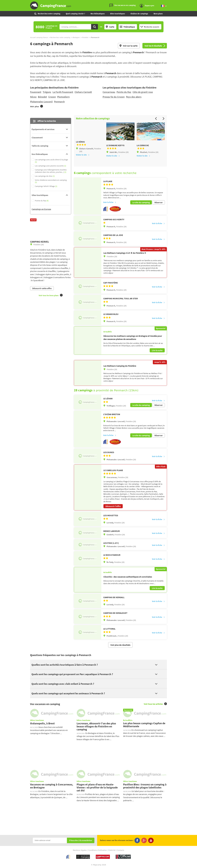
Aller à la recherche (196, 2)
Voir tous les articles (155, 703)
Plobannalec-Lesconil (41, 102)
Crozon (52, 97)
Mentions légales (80, 849)
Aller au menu (194, 2)
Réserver (159, 202)
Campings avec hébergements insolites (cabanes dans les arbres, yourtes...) (51, 171)
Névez (33, 97)
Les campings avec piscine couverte (50, 166)
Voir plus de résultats (120, 644)
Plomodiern (63, 97)
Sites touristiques (118, 14)
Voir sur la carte (128, 46)
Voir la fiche (110, 202)
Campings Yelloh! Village (46, 186)
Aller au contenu (195, 2)
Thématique (127, 27)
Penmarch (59, 102)
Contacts (120, 849)
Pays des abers (134, 97)
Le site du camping (141, 202)
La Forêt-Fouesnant (63, 92)
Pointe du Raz (124, 92)
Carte (110, 27)
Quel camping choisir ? (75, 14)
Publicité (112, 849)
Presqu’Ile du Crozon (114, 97)
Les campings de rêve (45, 176)
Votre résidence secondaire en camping (51, 181)
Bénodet (42, 97)
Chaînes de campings (139, 14)
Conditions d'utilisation (98, 849)
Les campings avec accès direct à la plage (51, 161)
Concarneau (109, 92)
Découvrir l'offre (113, 505)
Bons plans (158, 14)
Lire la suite (157, 350)
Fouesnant (36, 92)
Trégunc (47, 92)
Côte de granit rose (143, 92)
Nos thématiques (98, 14)
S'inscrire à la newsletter (81, 840)
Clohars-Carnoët (83, 92)
